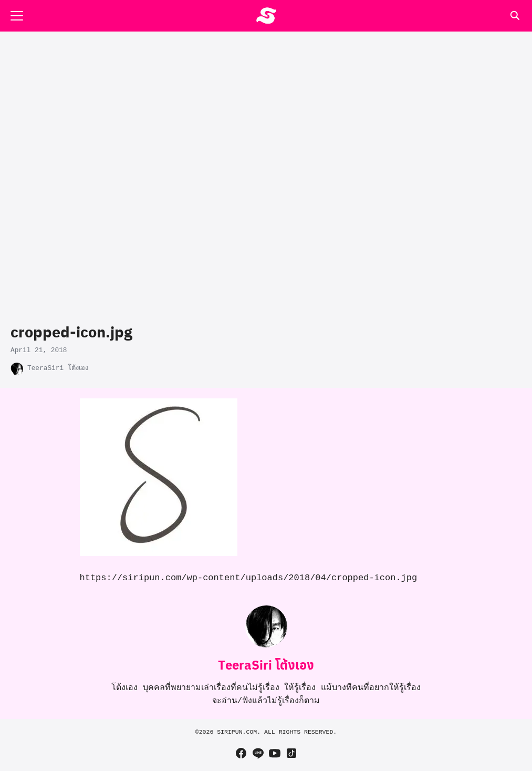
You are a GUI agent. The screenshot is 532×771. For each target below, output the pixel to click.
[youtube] (275, 753)
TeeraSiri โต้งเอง (58, 368)
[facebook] (241, 753)
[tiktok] (291, 753)
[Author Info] (266, 645)
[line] (258, 753)
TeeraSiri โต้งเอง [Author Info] (266, 664)
